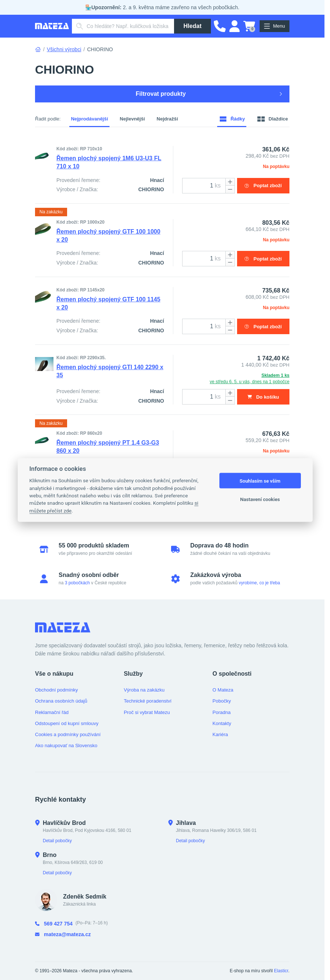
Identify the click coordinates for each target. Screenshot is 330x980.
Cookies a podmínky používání (68, 734)
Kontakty (222, 723)
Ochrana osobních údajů (61, 701)
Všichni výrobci (64, 49)
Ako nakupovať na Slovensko (66, 745)
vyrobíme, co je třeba (259, 583)
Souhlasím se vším (260, 481)
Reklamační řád (52, 712)
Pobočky (222, 701)
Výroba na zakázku (144, 690)
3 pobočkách (77, 583)
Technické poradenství (148, 701)
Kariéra (220, 734)
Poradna (221, 712)
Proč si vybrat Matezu (147, 712)
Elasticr (281, 971)
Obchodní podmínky (56, 690)
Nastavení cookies (260, 499)
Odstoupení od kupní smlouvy (67, 723)
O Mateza (223, 690)
